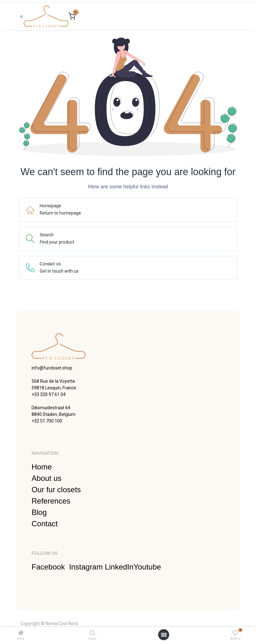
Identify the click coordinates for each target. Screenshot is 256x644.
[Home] (21, 633)
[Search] (92, 633)
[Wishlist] (235, 633)
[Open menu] (164, 635)
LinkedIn (119, 567)
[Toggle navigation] (21, 17)
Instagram (87, 567)
